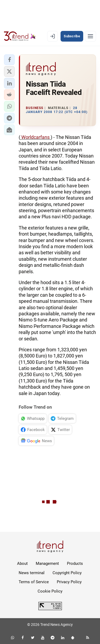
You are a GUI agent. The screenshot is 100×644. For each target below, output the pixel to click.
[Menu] (90, 36)
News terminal (32, 573)
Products (75, 563)
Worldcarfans (35, 137)
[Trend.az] (20, 36)
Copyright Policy (67, 573)
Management (47, 563)
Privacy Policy (69, 582)
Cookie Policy (50, 591)
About (22, 563)
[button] (9, 60)
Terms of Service (34, 582)
